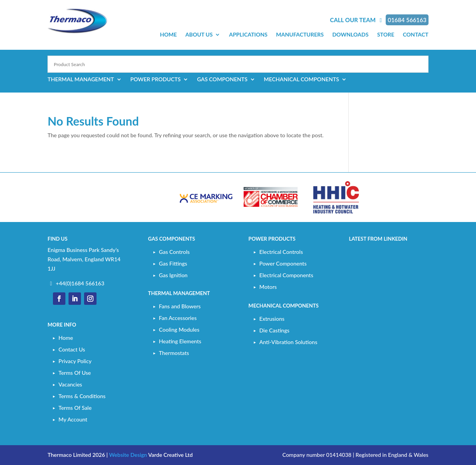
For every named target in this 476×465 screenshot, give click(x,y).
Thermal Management (81, 80)
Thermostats (174, 353)
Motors (268, 287)
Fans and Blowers (180, 306)
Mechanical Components (301, 80)
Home (168, 35)
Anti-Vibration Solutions (288, 342)
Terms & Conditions (82, 396)
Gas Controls (174, 252)
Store (386, 35)
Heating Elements (180, 341)
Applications (248, 35)
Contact (416, 35)
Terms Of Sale (75, 408)
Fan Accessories (178, 318)
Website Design (128, 455)
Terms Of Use (75, 373)
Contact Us (72, 349)
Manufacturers (300, 35)
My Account (73, 419)
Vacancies (70, 384)
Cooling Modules (179, 330)
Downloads (350, 35)
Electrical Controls (281, 252)
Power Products (156, 80)
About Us (199, 35)
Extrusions (272, 319)
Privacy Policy (75, 361)
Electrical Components (286, 275)
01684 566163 (407, 20)
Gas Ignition (173, 275)
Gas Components (222, 80)
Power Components (283, 263)
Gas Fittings (173, 263)
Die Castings (274, 330)
